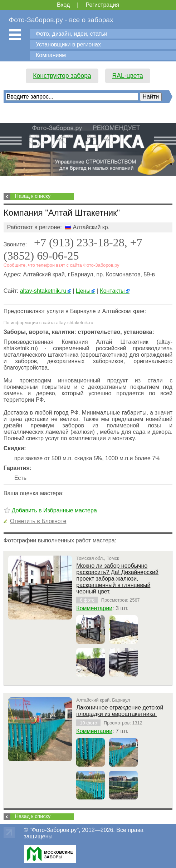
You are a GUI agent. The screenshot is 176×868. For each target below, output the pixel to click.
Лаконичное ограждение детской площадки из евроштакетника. (120, 711)
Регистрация (102, 5)
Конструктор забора (62, 76)
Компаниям (51, 55)
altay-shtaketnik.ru (46, 291)
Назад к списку (33, 196)
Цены (85, 291)
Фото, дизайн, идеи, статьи (72, 34)
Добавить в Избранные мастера (54, 510)
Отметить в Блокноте (38, 521)
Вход (63, 5)
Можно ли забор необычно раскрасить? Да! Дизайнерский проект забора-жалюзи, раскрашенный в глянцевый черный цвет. (117, 579)
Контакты (114, 291)
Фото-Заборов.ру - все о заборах (61, 20)
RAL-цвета (128, 76)
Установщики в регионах (68, 44)
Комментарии (94, 608)
